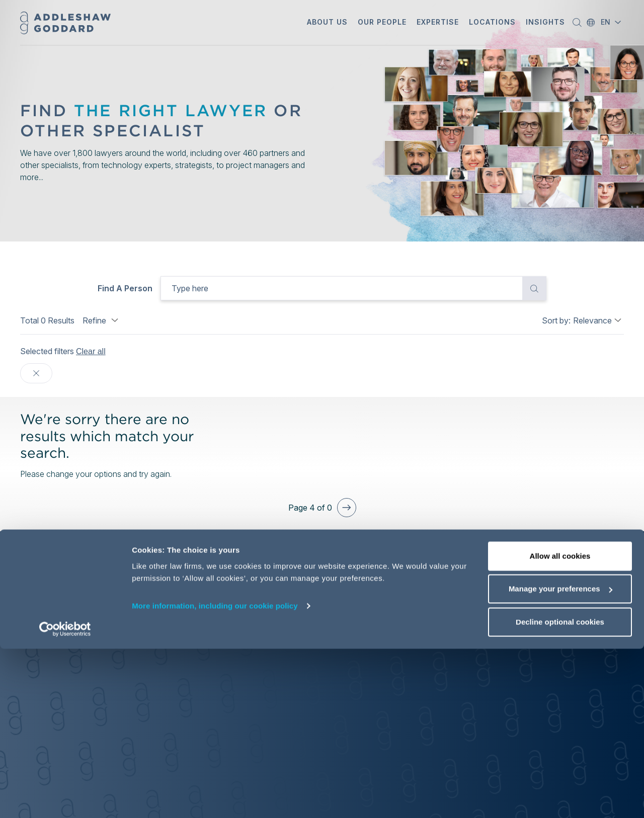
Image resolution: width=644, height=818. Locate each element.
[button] (327, 23)
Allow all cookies (560, 725)
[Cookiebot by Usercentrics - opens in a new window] (65, 798)
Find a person (125, 288)
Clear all (91, 351)
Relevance (592, 320)
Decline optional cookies (560, 791)
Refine (102, 320)
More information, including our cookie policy (215, 775)
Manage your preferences (560, 758)
